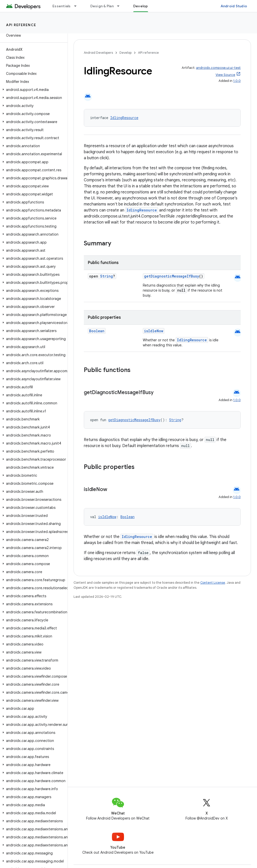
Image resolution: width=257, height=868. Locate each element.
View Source (225, 75)
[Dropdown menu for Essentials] (78, 6)
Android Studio (234, 6)
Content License (213, 583)
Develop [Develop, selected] (141, 6)
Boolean (97, 331)
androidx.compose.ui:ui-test (218, 68)
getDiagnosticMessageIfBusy (172, 276)
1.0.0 (237, 81)
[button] (33, 90)
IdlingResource (124, 118)
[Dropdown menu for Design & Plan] (120, 6)
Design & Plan (102, 6)
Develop (125, 53)
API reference (21, 25)
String (107, 276)
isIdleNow (154, 331)
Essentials (62, 6)
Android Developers (98, 53)
